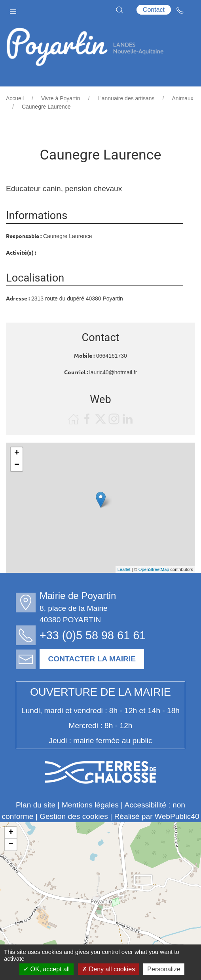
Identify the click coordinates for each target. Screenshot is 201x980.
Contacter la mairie (96, 659)
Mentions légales (90, 805)
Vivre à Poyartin (61, 98)
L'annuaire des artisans (126, 98)
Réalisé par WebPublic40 (156, 816)
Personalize (164, 969)
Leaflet (124, 569)
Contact (154, 10)
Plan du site (36, 805)
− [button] (17, 465)
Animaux (182, 98)
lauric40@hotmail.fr (113, 372)
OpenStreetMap (154, 569)
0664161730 (112, 356)
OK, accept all (46, 969)
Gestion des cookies (74, 816)
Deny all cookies (108, 969)
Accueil (15, 98)
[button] (13, 10)
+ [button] (17, 453)
